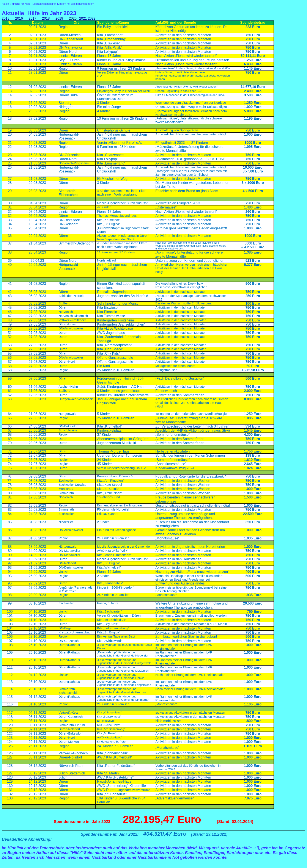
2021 (83, 18)
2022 (92, 18)
